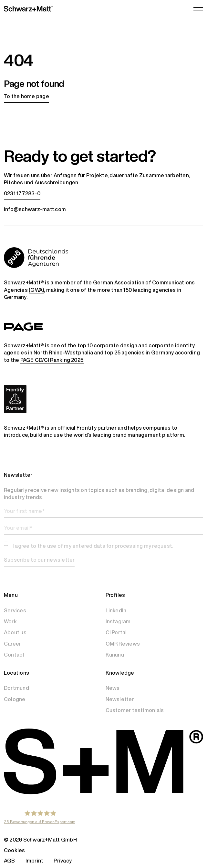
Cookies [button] (15, 850)
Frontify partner (97, 428)
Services (15, 610)
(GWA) (36, 290)
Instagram (118, 621)
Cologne (15, 699)
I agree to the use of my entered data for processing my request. (93, 546)
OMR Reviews (123, 644)
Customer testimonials (135, 710)
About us (15, 632)
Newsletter (120, 699)
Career (12, 644)
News (113, 688)
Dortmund (16, 688)
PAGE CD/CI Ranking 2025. (52, 360)
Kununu (115, 655)
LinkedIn (116, 610)
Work (10, 621)
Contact (14, 655)
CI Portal (116, 632)
